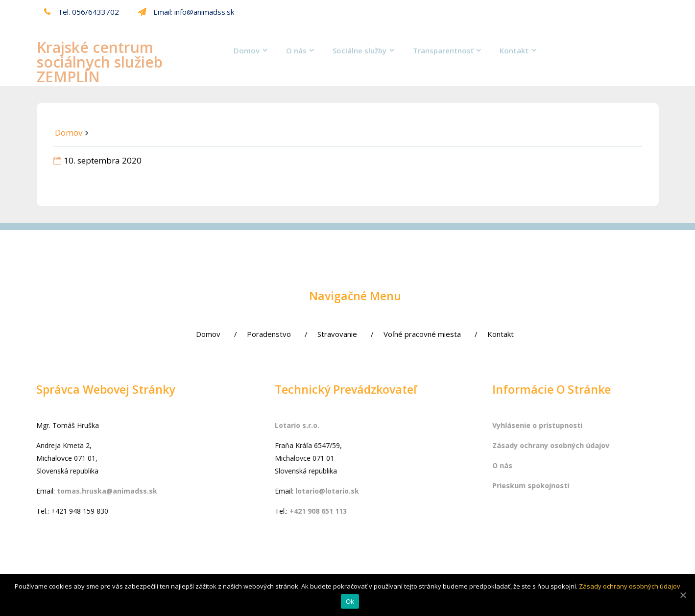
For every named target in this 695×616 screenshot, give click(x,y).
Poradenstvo (234, 334)
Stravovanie (302, 334)
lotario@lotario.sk (338, 491)
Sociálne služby (359, 50)
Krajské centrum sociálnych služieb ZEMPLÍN (100, 62)
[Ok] (683, 595)
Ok (350, 602)
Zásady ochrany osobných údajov (630, 586)
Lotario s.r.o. (308, 425)
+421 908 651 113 (329, 511)
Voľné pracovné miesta (387, 334)
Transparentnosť (443, 50)
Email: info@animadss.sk (186, 12)
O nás (296, 50)
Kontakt (514, 50)
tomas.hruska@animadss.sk (95, 491)
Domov (247, 50)
